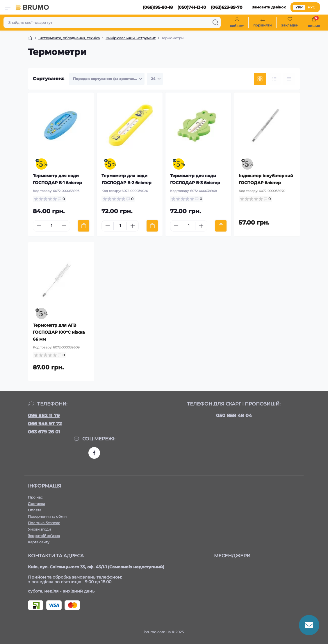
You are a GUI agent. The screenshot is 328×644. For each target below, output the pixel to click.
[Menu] (8, 7)
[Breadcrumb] (30, 38)
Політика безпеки (44, 523)
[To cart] (84, 226)
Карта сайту (39, 542)
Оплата (35, 510)
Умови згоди (39, 529)
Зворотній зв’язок (44, 536)
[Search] (215, 22)
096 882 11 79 (44, 416)
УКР (299, 7)
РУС (311, 7)
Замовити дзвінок (269, 7)
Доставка (36, 504)
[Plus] (64, 226)
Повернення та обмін (47, 516)
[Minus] (39, 226)
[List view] (274, 79)
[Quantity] (51, 226)
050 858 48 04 (234, 416)
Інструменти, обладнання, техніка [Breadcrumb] (69, 38)
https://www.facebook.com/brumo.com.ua (94, 453)
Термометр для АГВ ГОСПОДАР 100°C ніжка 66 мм (59, 332)
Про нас (35, 497)
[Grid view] (260, 79)
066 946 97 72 (45, 424)
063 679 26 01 (44, 432)
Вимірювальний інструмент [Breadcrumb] (131, 38)
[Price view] (289, 79)
